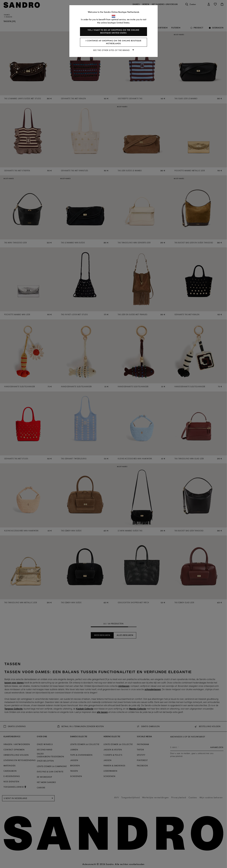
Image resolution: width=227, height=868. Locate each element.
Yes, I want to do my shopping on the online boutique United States (113, 32)
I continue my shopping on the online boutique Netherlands (114, 42)
